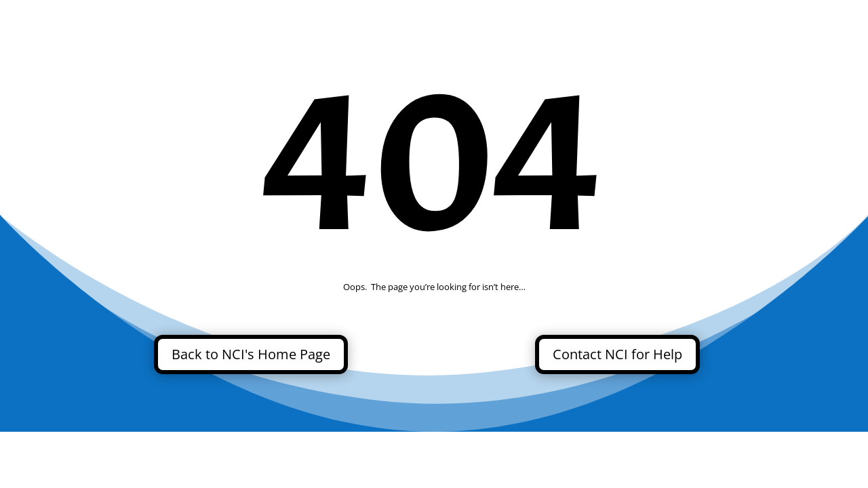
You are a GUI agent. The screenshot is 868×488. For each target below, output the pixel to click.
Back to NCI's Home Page (251, 354)
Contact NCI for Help (617, 354)
